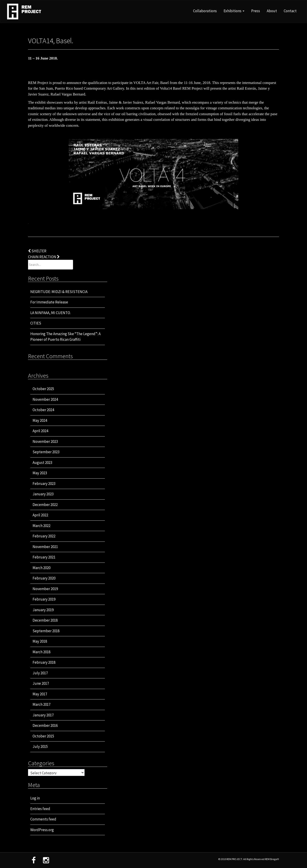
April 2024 (40, 431)
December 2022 (45, 505)
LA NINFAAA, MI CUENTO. (51, 313)
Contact (290, 11)
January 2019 (43, 610)
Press (256, 11)
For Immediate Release (49, 302)
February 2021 (44, 557)
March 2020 (41, 568)
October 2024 (43, 410)
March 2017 (41, 704)
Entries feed (40, 809)
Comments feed (43, 819)
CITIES (36, 323)
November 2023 (45, 441)
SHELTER (37, 251)
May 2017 (40, 694)
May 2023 (40, 473)
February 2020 (44, 578)
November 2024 (45, 399)
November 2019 (45, 589)
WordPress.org (42, 830)
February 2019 (44, 599)
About (272, 11)
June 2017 (41, 683)
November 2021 (45, 547)
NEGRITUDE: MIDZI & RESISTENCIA (59, 292)
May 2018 (40, 641)
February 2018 (44, 662)
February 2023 (44, 484)
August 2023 (42, 463)
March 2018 (41, 652)
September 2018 (46, 631)
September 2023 (46, 452)
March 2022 (41, 526)
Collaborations (205, 11)
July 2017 (40, 673)
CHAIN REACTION (44, 257)
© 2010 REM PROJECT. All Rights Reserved (242, 859)
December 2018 (45, 620)
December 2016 (45, 725)
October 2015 (43, 736)
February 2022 (44, 536)
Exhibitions (234, 11)
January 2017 (43, 715)
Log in (35, 798)
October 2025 (43, 389)
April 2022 (40, 515)
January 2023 (43, 494)
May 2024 (40, 420)
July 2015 (40, 746)
